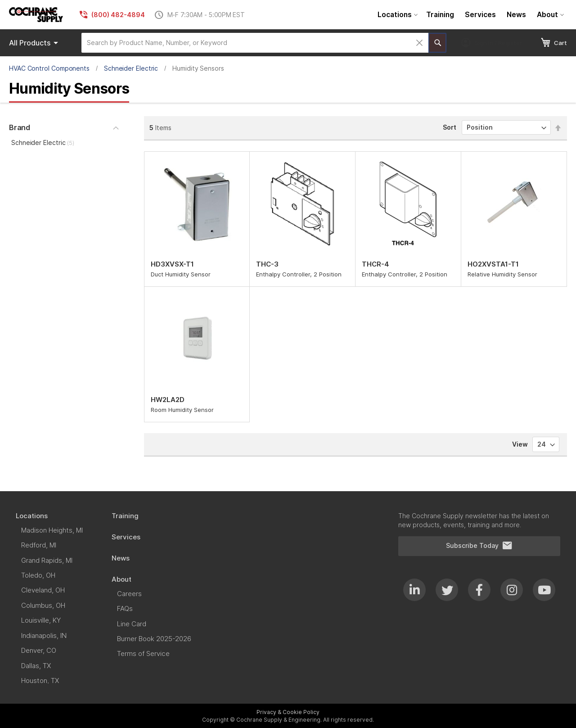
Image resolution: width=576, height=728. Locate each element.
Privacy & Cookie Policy (288, 712)
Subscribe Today (479, 546)
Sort (450, 127)
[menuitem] (396, 15)
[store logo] (36, 15)
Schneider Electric (131, 68)
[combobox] (255, 43)
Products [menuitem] (35, 43)
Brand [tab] (20, 127)
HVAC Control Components (49, 68)
